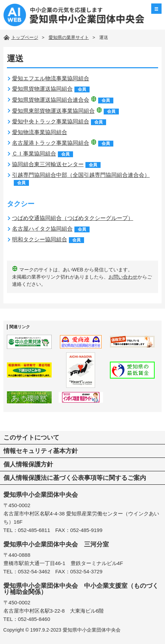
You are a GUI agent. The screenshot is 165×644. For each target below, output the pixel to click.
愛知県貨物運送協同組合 (42, 89)
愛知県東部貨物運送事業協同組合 (53, 111)
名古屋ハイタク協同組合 (42, 229)
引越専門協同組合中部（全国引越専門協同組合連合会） (81, 175)
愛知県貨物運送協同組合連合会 (51, 100)
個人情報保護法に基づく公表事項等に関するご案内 (75, 478)
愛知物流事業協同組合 (40, 132)
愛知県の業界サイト (69, 37)
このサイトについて (31, 437)
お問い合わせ (123, 277)
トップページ (25, 37)
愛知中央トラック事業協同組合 (51, 122)
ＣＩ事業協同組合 (34, 154)
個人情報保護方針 (28, 464)
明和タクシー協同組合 (40, 239)
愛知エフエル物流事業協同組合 (51, 78)
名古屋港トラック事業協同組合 (51, 143)
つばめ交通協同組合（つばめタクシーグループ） (73, 218)
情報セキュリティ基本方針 (41, 451)
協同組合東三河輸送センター (48, 164)
